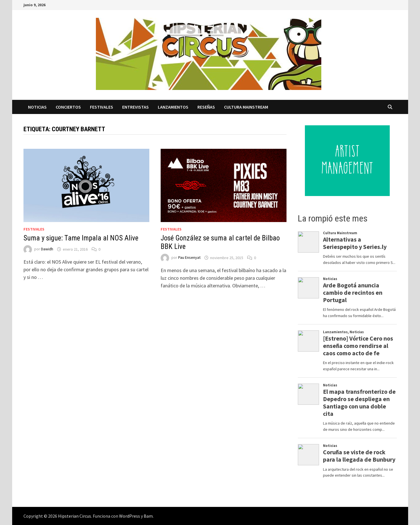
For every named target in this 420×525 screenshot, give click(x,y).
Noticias (37, 107)
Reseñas (206, 107)
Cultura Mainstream (246, 107)
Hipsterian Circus (75, 516)
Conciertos (68, 107)
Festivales (102, 107)
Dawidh (47, 249)
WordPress (130, 516)
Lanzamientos (173, 107)
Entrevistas (135, 107)
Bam (148, 516)
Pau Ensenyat (189, 258)
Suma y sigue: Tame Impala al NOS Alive (81, 238)
